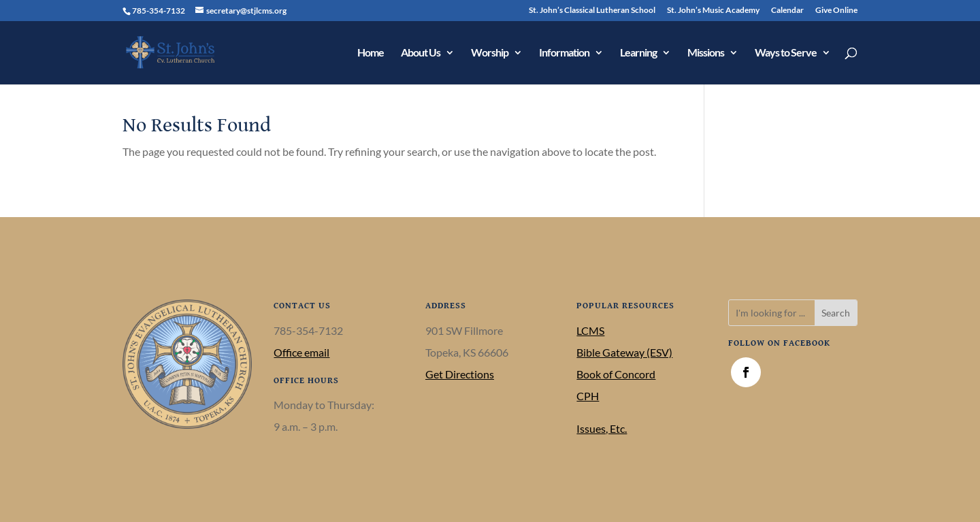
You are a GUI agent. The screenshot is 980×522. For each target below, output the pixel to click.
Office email (301, 352)
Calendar (787, 11)
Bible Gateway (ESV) (624, 352)
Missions (706, 53)
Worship (490, 53)
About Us (421, 53)
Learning (638, 53)
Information (564, 53)
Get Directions (460, 374)
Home (371, 53)
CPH (588, 396)
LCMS (590, 330)
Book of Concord (616, 374)
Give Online (836, 11)
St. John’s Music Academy (713, 11)
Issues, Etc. (602, 428)
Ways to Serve (786, 53)
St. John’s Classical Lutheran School (592, 11)
